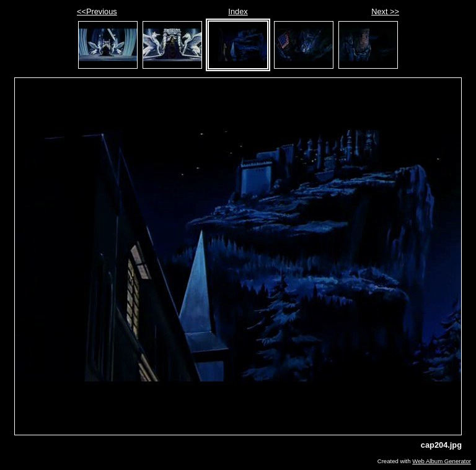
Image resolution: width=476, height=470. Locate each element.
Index (238, 11)
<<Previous (97, 11)
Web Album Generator (442, 461)
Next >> (385, 11)
